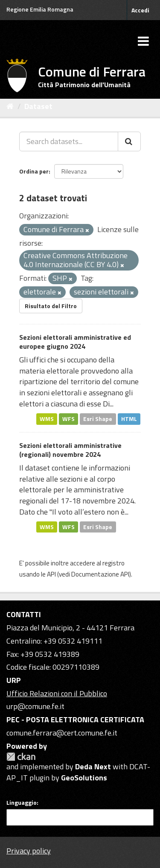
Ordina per (34, 171)
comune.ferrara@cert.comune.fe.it (62, 733)
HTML (129, 419)
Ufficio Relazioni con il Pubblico (57, 693)
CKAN (21, 757)
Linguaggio (22, 803)
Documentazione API (100, 574)
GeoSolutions (84, 778)
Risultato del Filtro (51, 306)
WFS (68, 419)
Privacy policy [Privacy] (29, 851)
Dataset (38, 106)
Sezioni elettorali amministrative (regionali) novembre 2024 (70, 450)
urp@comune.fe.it (35, 706)
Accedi (140, 10)
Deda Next (93, 766)
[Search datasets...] (69, 141)
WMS (47, 419)
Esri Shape (98, 419)
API (51, 574)
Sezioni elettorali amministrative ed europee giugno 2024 (75, 342)
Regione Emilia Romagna (40, 9)
